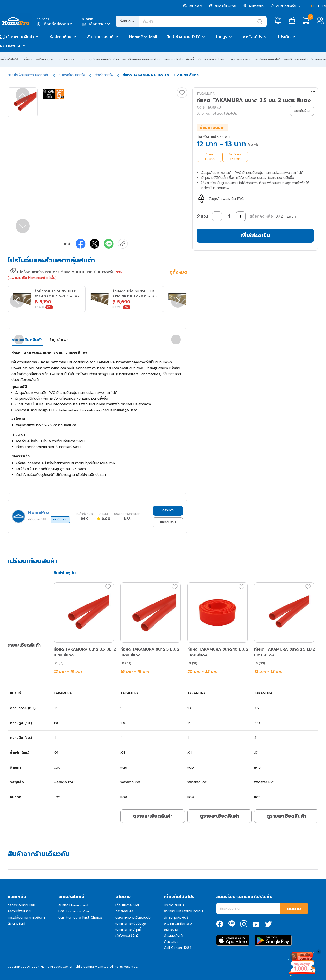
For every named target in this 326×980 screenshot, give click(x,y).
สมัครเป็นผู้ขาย (223, 6)
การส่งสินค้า (124, 911)
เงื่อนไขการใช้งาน (128, 905)
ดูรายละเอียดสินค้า (153, 816)
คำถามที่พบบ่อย (19, 911)
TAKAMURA (206, 94)
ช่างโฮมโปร (253, 37)
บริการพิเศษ (10, 46)
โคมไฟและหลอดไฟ (267, 59)
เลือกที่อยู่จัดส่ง (55, 24)
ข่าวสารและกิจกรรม (178, 923)
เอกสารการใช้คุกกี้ (128, 930)
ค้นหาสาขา (253, 6)
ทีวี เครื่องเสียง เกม (71, 59)
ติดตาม (294, 909)
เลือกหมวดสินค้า (20, 37)
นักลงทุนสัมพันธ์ (176, 917)
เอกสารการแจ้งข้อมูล (131, 923)
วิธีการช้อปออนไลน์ (21, 905)
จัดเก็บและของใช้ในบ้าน (103, 59)
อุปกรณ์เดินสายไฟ (72, 75)
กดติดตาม (60, 519)
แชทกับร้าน (168, 522)
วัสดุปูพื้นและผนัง (240, 59)
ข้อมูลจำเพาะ (59, 340)
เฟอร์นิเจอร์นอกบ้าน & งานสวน (304, 59)
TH (313, 6)
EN (324, 6)
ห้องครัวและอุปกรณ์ (212, 59)
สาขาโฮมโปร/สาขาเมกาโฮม (183, 911)
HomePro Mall (143, 37)
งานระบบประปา (173, 59)
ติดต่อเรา (171, 942)
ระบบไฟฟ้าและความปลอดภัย (28, 75)
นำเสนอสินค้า (174, 936)
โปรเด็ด (284, 37)
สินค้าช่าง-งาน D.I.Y (183, 37)
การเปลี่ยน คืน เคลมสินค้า (26, 917)
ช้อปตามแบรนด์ (100, 37)
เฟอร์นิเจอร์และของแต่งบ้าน (141, 59)
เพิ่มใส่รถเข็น (255, 235)
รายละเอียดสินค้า (27, 340)
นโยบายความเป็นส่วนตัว (133, 917)
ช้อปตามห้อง (60, 37)
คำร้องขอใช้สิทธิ (127, 936)
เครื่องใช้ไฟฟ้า (10, 59)
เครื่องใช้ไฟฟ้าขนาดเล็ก (39, 59)
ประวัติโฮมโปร (174, 905)
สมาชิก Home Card (73, 905)
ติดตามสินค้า (17, 923)
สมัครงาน (171, 930)
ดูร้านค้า (168, 510)
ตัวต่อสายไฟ (104, 75)
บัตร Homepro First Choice (80, 917)
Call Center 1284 (178, 948)
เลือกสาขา (97, 24)
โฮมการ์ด (193, 6)
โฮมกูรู (222, 37)
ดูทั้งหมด (178, 273)
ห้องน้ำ (191, 59)
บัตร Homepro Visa (74, 911)
